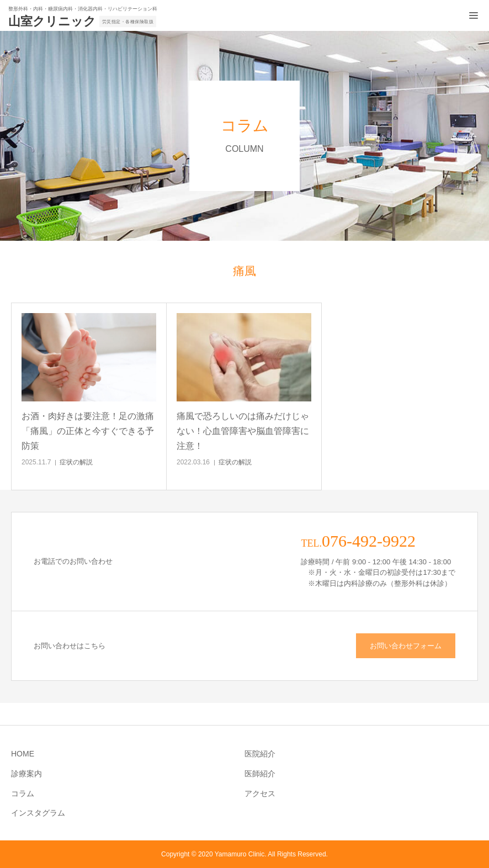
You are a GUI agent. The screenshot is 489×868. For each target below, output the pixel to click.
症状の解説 (76, 462)
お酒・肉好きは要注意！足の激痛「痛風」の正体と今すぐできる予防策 (88, 431)
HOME (23, 754)
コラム (23, 793)
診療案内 (26, 774)
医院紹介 (260, 754)
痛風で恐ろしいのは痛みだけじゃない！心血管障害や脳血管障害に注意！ (243, 431)
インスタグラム (38, 813)
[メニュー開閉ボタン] (474, 15)
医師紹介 (260, 774)
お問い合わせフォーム (406, 646)
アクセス (260, 793)
